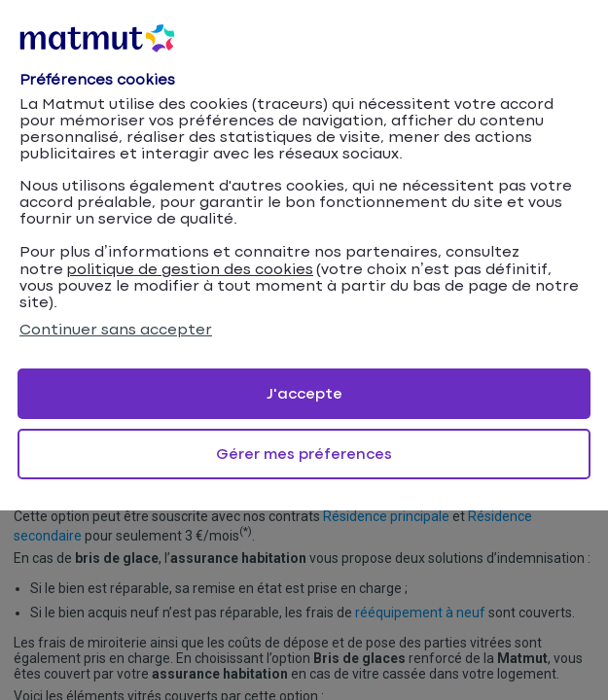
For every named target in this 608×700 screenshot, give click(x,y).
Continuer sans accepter (116, 330)
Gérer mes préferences (304, 455)
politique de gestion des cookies (190, 270)
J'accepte (304, 394)
